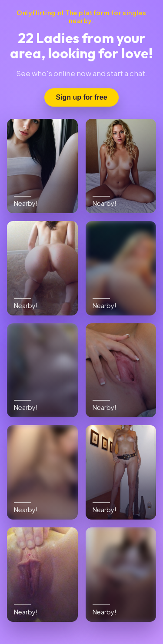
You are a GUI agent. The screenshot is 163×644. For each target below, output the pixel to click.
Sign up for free (81, 97)
